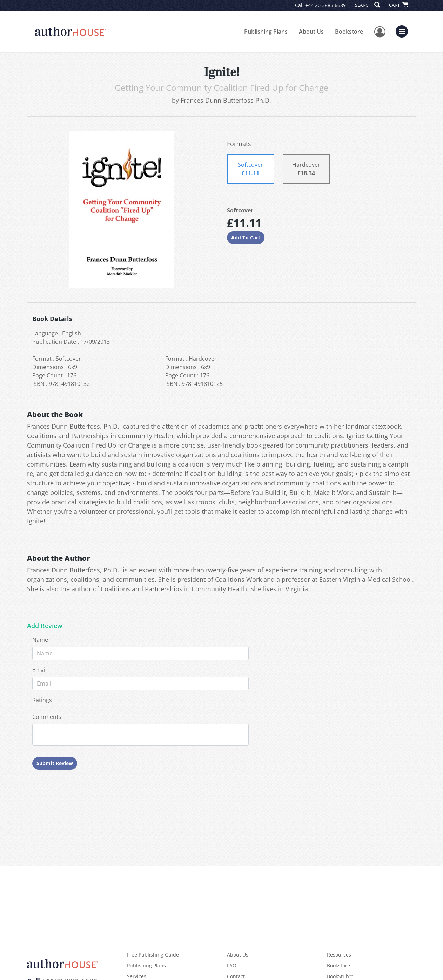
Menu (404, 30)
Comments (47, 717)
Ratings (42, 700)
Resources (339, 955)
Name (40, 640)
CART (398, 5)
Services (137, 976)
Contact (236, 976)
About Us (311, 32)
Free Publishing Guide (153, 955)
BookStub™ (340, 976)
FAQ (232, 965)
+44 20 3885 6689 (325, 5)
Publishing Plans (266, 32)
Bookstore (349, 32)
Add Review (45, 626)
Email (39, 670)
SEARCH (367, 5)
